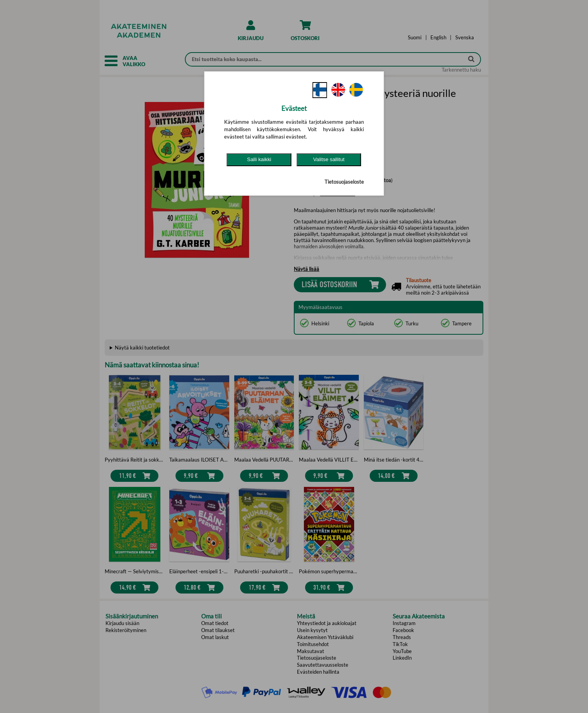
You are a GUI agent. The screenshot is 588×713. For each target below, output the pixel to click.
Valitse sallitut (329, 159)
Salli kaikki (259, 159)
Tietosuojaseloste (344, 182)
